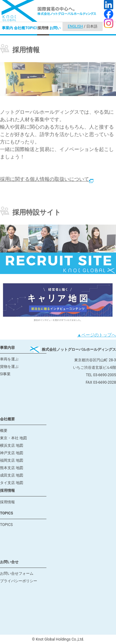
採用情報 (43, 31)
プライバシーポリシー (19, 581)
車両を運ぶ (9, 359)
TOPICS (31, 28)
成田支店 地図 (12, 475)
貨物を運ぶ (9, 367)
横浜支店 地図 (12, 445)
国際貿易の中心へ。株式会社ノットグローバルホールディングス (49, 11)
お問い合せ (55, 31)
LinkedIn (109, 5)
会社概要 (19, 31)
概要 (4, 431)
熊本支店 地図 (12, 468)
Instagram (109, 23)
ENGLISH (75, 26)
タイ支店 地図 (12, 483)
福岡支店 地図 (12, 460)
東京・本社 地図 (13, 438)
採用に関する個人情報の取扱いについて (47, 179)
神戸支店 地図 (12, 453)
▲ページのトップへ (97, 335)
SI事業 (5, 374)
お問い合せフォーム (17, 573)
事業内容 (7, 31)
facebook (109, 14)
